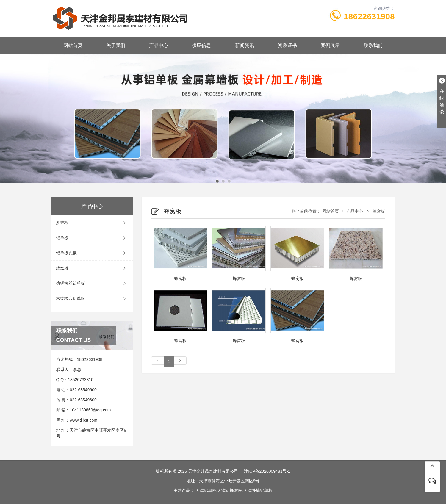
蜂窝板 (92, 268)
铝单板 (92, 238)
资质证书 (287, 45)
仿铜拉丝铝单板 (92, 283)
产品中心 (159, 45)
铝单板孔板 (92, 253)
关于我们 (116, 45)
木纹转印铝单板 (92, 298)
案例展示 (330, 45)
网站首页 (73, 45)
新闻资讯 (245, 45)
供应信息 (201, 45)
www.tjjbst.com (83, 420)
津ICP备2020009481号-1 (267, 471)
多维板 (92, 223)
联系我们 (373, 45)
